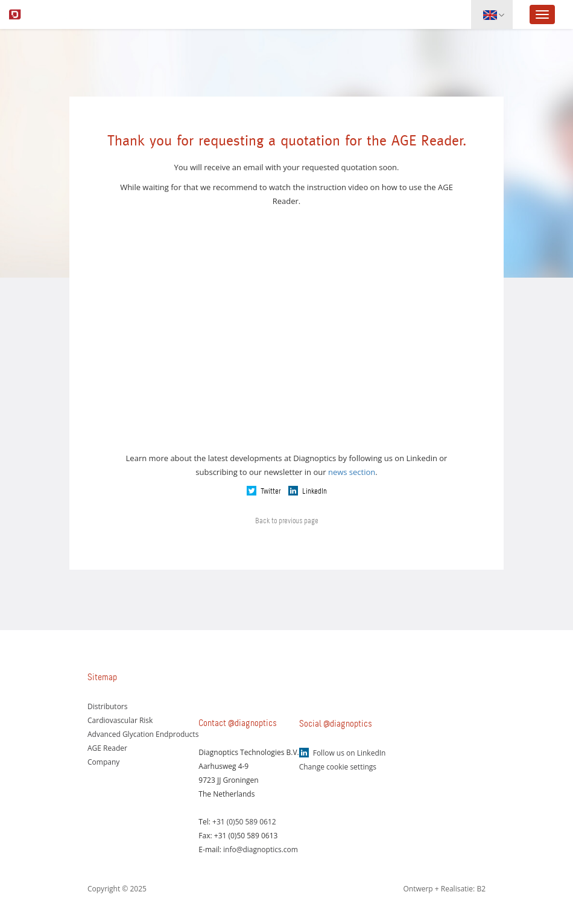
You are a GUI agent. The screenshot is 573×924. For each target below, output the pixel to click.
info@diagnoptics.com (261, 849)
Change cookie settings (338, 767)
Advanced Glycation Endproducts (143, 734)
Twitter (271, 491)
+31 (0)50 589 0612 (244, 822)
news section (352, 472)
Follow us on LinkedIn (350, 753)
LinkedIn (315, 491)
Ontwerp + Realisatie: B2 (444, 889)
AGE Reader (107, 748)
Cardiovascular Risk (120, 720)
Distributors (108, 706)
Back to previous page (287, 521)
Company (103, 762)
